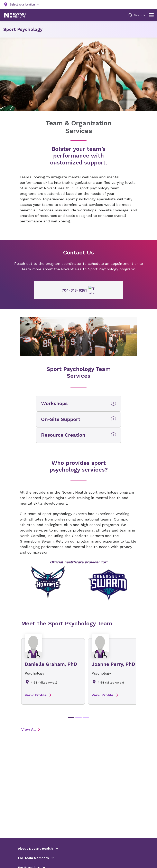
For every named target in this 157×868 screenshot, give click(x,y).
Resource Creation (63, 435)
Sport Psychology (23, 29)
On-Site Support (61, 419)
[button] (152, 29)
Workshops (54, 403)
